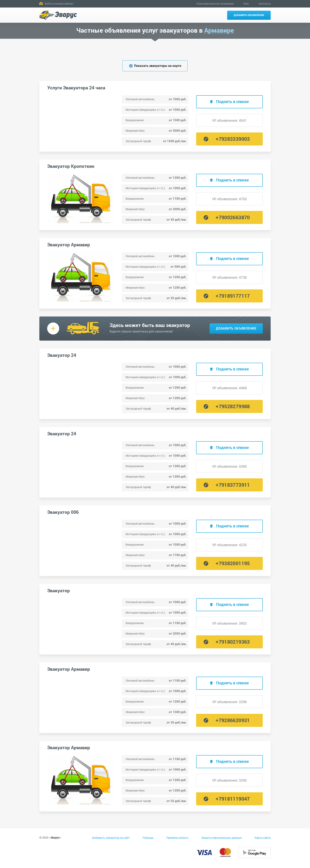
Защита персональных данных (222, 838)
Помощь (148, 838)
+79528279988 (233, 406)
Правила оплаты (177, 838)
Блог (246, 4)
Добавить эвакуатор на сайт (111, 838)
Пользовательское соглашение (215, 4)
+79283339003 (233, 139)
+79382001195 (233, 563)
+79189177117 (233, 296)
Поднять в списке (232, 101)
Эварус (55, 837)
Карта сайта (263, 838)
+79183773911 (233, 485)
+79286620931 (233, 720)
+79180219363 (233, 642)
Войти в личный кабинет (59, 4)
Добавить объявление (249, 15)
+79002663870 (233, 217)
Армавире (219, 30)
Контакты (265, 4)
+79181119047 (233, 799)
